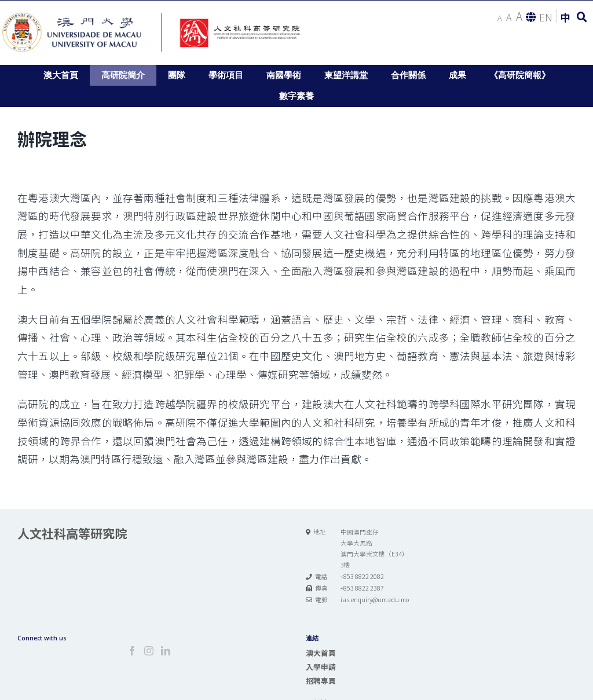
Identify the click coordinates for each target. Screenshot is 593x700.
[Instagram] (149, 651)
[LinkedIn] (166, 651)
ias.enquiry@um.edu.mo (375, 600)
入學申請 (321, 667)
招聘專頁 (321, 681)
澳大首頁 (321, 653)
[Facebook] (132, 651)
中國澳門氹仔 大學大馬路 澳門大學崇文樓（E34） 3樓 (374, 548)
